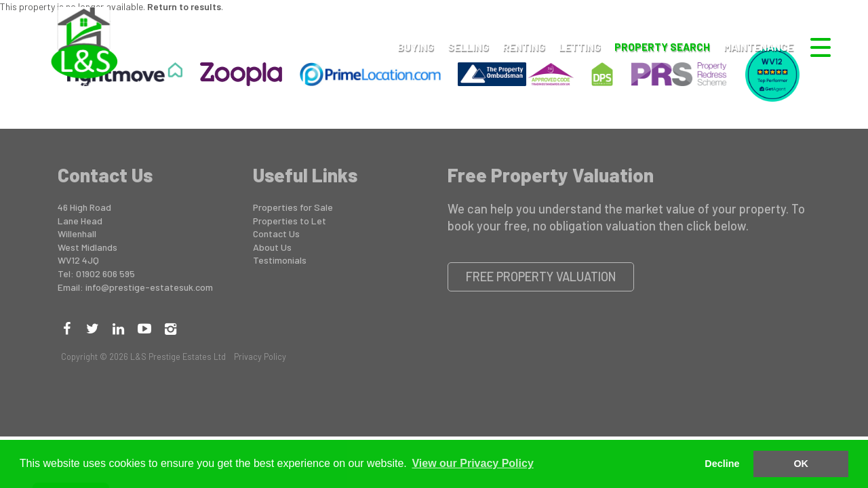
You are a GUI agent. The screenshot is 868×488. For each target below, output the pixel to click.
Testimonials (280, 260)
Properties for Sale (293, 207)
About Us (272, 247)
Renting (524, 47)
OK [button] (801, 464)
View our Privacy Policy (472, 463)
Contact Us (276, 233)
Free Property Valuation (541, 277)
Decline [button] (722, 464)
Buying (416, 47)
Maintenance (758, 47)
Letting (580, 47)
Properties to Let (290, 221)
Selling (468, 47)
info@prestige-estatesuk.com (149, 287)
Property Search (662, 47)
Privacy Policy (260, 357)
